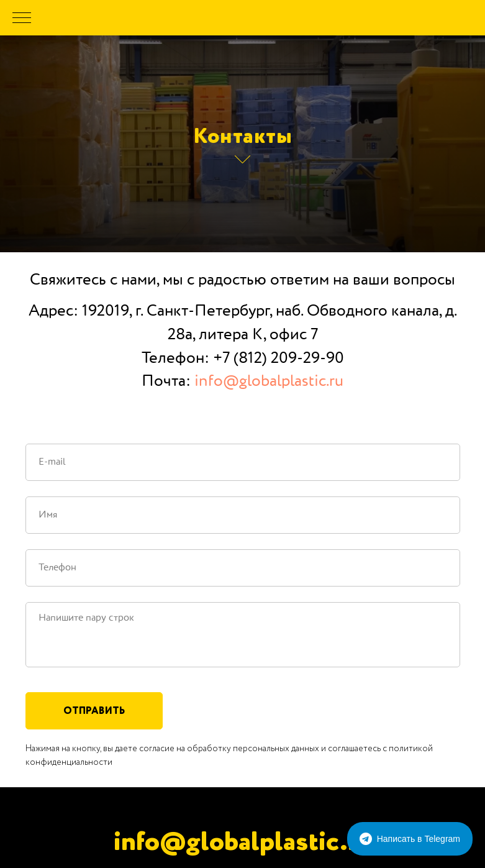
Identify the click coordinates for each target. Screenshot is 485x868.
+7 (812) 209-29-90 (279, 359)
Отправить (94, 711)
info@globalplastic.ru (269, 381)
